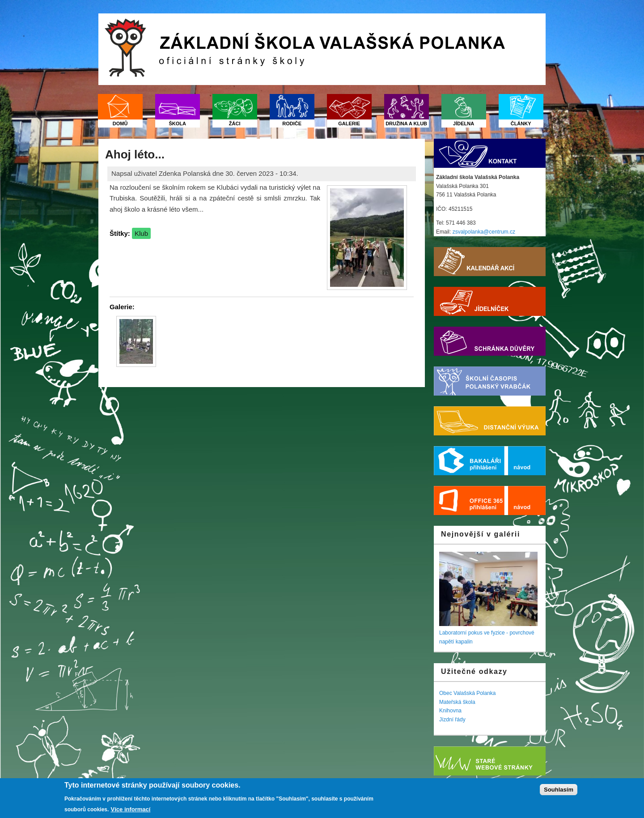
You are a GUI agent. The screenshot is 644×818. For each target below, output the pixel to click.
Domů (120, 124)
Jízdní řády (452, 720)
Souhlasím (559, 790)
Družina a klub (406, 124)
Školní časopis (490, 381)
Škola (177, 124)
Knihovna (450, 711)
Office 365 (471, 501)
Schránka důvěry (490, 341)
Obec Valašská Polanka (468, 693)
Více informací (131, 809)
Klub (141, 233)
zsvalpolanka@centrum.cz (484, 232)
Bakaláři (471, 461)
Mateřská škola (457, 702)
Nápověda (527, 461)
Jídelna (464, 124)
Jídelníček (490, 301)
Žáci (235, 124)
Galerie (349, 124)
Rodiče (292, 124)
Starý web (490, 761)
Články (521, 124)
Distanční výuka (490, 421)
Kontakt (490, 153)
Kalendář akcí (490, 262)
